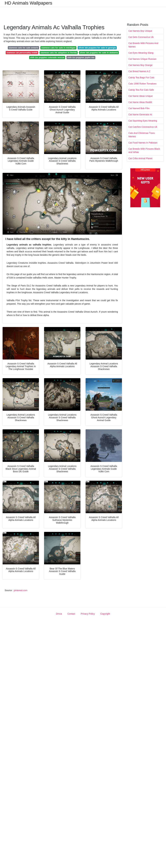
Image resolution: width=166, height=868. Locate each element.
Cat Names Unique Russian (142, 59)
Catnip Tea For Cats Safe (141, 90)
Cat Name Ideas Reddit (140, 102)
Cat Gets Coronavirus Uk (141, 37)
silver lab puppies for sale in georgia (97, 48)
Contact (71, 614)
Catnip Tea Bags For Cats (141, 77)
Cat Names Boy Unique (140, 31)
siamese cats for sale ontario (23, 48)
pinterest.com (21, 590)
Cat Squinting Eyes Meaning (143, 121)
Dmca (59, 614)
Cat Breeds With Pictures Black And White (144, 151)
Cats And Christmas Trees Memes (142, 135)
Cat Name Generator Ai (140, 115)
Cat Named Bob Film (139, 108)
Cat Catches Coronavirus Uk (143, 127)
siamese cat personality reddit (22, 53)
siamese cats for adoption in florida (59, 53)
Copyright (105, 614)
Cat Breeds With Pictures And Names (143, 45)
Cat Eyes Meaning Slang (141, 53)
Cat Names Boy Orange (140, 65)
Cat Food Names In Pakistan (143, 143)
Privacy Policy (88, 614)
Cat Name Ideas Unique (140, 96)
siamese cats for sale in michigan (58, 48)
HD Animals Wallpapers (28, 3)
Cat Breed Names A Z (139, 71)
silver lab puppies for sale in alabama (99, 53)
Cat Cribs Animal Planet (140, 158)
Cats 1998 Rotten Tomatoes (142, 84)
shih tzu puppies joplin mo (81, 57)
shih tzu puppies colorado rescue (47, 57)
